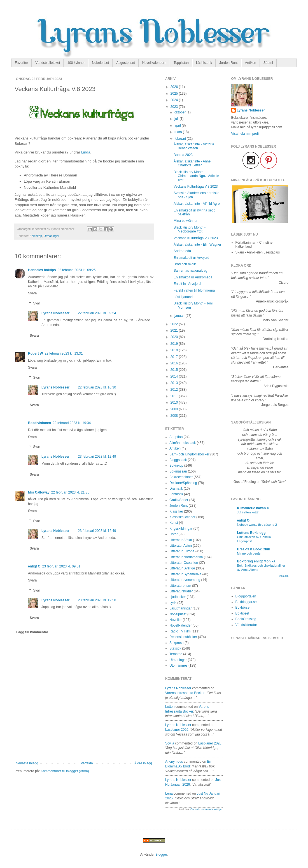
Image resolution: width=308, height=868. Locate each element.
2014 (175, 376)
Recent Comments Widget (206, 809)
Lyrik (173, 603)
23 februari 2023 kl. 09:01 (61, 566)
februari (181, 139)
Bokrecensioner (181, 477)
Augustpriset (126, 63)
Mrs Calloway (39, 492)
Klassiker (176, 511)
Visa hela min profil (245, 134)
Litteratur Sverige (182, 568)
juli (177, 119)
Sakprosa (177, 643)
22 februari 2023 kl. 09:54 (97, 313)
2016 (175, 363)
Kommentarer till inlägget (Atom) (65, 771)
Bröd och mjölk (185, 264)
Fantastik (176, 494)
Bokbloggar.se (246, 602)
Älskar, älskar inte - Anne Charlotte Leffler (192, 163)
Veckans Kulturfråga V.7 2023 (196, 238)
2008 (175, 416)
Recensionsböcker (183, 637)
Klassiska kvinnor (182, 517)
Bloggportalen (246, 596)
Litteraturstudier (181, 591)
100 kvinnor (76, 63)
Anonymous (174, 762)
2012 (175, 390)
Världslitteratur (246, 625)
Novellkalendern (154, 63)
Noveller (176, 620)
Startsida (86, 763)
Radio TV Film (180, 631)
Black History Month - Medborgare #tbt (190, 229)
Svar (37, 303)
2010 (175, 402)
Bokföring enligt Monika (256, 561)
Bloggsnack (178, 460)
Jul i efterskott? (248, 512)
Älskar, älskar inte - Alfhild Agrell (197, 204)
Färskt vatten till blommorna (194, 290)
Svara (32, 293)
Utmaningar (52, 236)
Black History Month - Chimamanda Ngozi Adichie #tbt (196, 176)
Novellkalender (180, 625)
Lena (169, 793)
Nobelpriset (100, 63)
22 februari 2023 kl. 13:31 (64, 353)
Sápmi (268, 63)
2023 (175, 107)
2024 (175, 100)
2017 (175, 357)
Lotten (170, 707)
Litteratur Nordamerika (186, 557)
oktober (180, 112)
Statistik (175, 648)
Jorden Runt (228, 63)
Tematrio (176, 654)
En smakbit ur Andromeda (193, 277)
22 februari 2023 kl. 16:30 (97, 387)
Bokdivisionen (39, 423)
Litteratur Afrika (181, 540)
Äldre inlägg (143, 763)
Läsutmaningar (180, 608)
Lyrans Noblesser (55, 313)
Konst (174, 523)
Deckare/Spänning (183, 483)
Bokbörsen (243, 608)
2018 (175, 350)
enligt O (34, 566)
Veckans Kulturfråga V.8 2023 (196, 187)
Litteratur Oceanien (184, 563)
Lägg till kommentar (32, 632)
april (178, 125)
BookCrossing (246, 619)
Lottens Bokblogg (251, 533)
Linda (86, 152)
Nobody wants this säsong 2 (257, 525)
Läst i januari (183, 297)
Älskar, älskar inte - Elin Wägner (197, 245)
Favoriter (21, 63)
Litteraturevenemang (185, 580)
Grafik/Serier (179, 500)
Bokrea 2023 (183, 155)
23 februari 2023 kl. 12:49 (97, 457)
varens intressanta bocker (185, 693)
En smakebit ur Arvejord (191, 258)
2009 (175, 409)
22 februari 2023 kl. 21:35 (70, 492)
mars (179, 132)
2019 (175, 344)
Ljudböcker (178, 597)
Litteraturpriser (180, 586)
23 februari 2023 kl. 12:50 (97, 600)
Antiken (251, 63)
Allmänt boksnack (183, 443)
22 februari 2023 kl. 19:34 (72, 423)
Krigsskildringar (181, 529)
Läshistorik (204, 63)
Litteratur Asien (181, 546)
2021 (175, 331)
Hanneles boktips (42, 270)
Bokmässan (178, 471)
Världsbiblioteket (48, 63)
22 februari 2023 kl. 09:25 (76, 270)
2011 (175, 396)
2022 (175, 324)
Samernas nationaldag (190, 271)
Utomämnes (179, 665)
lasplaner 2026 (177, 730)
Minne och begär (249, 553)
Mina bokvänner (186, 221)
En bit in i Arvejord (187, 284)
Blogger (161, 855)
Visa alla (284, 576)
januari (180, 316)
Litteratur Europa (182, 551)
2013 (175, 383)
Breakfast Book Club (254, 549)
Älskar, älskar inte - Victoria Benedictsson (194, 146)
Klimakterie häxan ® (253, 508)
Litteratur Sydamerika (185, 574)
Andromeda (182, 251)
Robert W (35, 353)
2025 (175, 94)
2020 (175, 337)
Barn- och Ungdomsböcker (189, 454)
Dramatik (176, 488)
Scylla (170, 743)
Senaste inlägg (27, 763)
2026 (175, 87)
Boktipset (242, 613)
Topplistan (181, 63)
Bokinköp (36, 236)
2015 (175, 370)
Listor (173, 534)
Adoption (176, 437)
